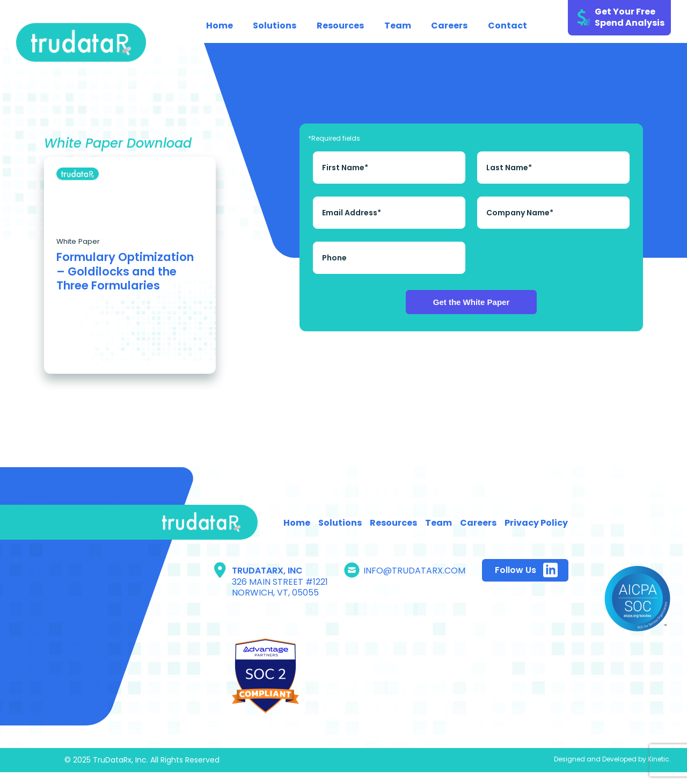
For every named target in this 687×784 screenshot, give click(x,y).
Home (220, 26)
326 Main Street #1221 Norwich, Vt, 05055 (280, 587)
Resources (340, 26)
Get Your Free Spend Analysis (630, 17)
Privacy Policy (536, 523)
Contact (507, 26)
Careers (449, 26)
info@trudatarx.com (414, 571)
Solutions (275, 26)
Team (398, 26)
